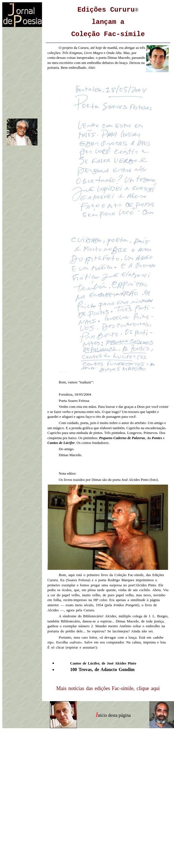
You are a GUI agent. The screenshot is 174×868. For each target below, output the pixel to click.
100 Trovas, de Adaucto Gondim (102, 669)
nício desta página (114, 715)
